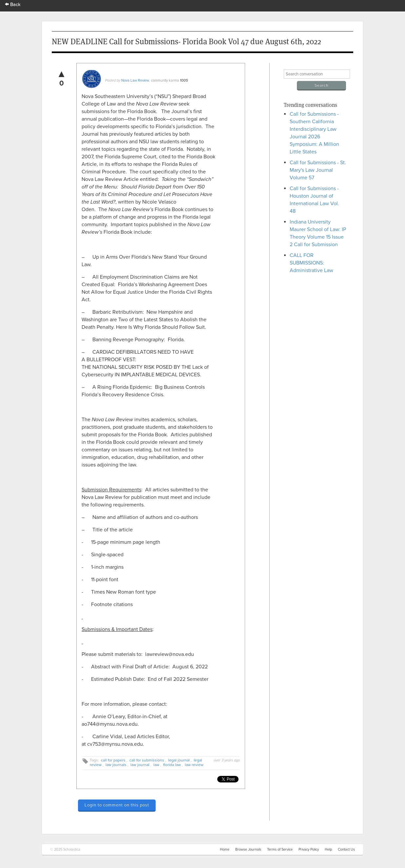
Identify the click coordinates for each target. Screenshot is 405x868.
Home (225, 849)
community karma (165, 80)
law (156, 765)
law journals (116, 765)
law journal (140, 765)
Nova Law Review (135, 80)
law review (194, 765)
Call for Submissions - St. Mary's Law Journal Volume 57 (318, 170)
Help (328, 849)
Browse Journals (248, 849)
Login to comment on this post (117, 805)
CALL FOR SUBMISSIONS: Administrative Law (311, 263)
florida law (172, 765)
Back (13, 4)
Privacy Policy (309, 849)
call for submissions (147, 760)
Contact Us (346, 849)
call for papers (113, 760)
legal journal (179, 760)
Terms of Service (280, 849)
